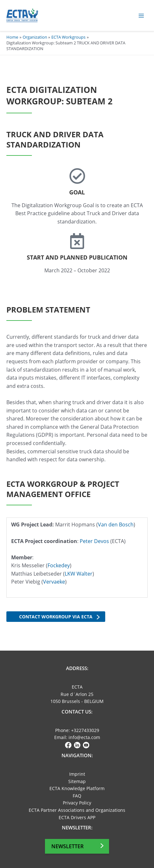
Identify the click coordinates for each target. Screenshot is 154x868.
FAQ (77, 796)
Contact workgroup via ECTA (56, 617)
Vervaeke (54, 582)
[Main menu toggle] (141, 15)
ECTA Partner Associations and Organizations (77, 810)
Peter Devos (94, 541)
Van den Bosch (116, 525)
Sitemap (77, 781)
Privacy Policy (77, 803)
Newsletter (67, 846)
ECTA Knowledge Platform (77, 788)
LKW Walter (79, 574)
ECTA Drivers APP (77, 817)
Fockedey (59, 565)
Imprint (77, 774)
